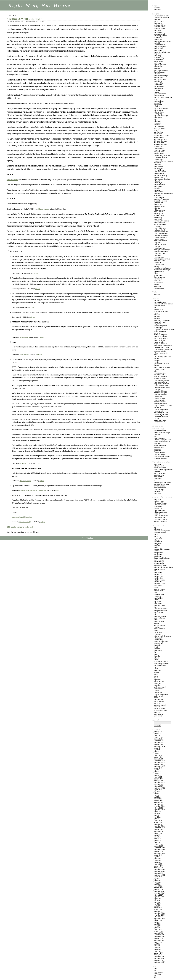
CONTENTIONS (158, 81)
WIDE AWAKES (158, 283)
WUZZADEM (157, 286)
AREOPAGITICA (158, 38)
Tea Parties (157, 683)
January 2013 (158, 781)
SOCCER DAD (157, 514)
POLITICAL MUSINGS (159, 185)
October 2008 (158, 873)
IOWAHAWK (157, 125)
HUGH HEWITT (158, 117)
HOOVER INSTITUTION (160, 340)
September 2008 (159, 875)
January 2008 (158, 890)
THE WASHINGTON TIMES (161, 415)
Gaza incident (158, 598)
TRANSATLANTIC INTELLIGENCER (162, 268)
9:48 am (36, 273)
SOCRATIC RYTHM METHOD (161, 221)
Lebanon (156, 623)
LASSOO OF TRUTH (159, 137)
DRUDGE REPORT (158, 328)
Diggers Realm (158, 88)
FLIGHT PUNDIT (158, 105)
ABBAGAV (157, 19)
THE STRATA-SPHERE (160, 257)
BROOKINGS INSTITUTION (161, 311)
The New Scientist (159, 400)
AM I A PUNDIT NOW (160, 25)
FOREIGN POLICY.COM (160, 331)
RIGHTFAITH (157, 208)
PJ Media (157, 656)
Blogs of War (158, 54)
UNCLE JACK (157, 493)
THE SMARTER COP (159, 254)
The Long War (158, 692)
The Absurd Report (25, 337)
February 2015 (158, 737)
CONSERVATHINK (158, 78)
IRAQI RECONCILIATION (160, 616)
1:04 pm (32, 317)
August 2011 (158, 812)
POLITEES (156, 366)
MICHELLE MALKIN (159, 154)
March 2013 (158, 777)
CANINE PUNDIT (158, 61)
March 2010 (158, 842)
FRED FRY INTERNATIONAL (161, 108)
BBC (155, 308)
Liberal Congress (159, 625)
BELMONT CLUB (158, 49)
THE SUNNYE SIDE (159, 261)
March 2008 (158, 886)
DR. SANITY (157, 90)
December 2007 (159, 891)
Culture (156, 571)
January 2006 (158, 933)
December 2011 (159, 804)
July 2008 (157, 879)
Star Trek (156, 678)
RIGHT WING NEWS (159, 206)
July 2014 (157, 750)
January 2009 (158, 868)
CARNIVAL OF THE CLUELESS (162, 549)
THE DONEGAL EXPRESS (161, 234)
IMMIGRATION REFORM (160, 611)
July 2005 (157, 944)
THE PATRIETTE (158, 243)
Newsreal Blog (158, 640)
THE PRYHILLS (157, 246)
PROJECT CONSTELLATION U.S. (162, 442)
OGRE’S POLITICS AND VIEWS (162, 482)
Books (156, 547)
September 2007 (159, 897)
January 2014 (158, 759)
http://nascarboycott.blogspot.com (22, 517)
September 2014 (159, 746)
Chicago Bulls (158, 555)
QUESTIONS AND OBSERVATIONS (163, 194)
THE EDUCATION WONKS (161, 516)
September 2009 (159, 853)
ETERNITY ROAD (158, 507)
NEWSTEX (157, 362)
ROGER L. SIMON (158, 212)
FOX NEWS (157, 333)
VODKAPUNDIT (158, 279)
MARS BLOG (157, 435)
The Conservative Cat (161, 232)
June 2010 (157, 837)
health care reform (160, 605)
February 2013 (158, 779)
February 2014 (158, 757)
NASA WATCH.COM (159, 438)
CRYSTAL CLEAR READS (160, 468)
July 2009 (157, 857)
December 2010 (159, 826)
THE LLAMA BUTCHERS (160, 237)
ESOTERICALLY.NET (159, 101)
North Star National (160, 172)
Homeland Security (160, 609)
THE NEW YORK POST (160, 402)
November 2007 (159, 893)
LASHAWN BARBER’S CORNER (162, 136)
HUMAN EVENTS (159, 342)
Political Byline (159, 183)
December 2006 (159, 913)
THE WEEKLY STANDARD (161, 416)
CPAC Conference (159, 569)
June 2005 (157, 946)
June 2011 (157, 815)
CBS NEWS (157, 315)
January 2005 (158, 955)
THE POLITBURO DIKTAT (160, 244)
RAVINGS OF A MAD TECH (161, 484)
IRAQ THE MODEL (159, 127)
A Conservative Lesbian (161, 18)
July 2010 (157, 835)
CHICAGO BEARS (159, 553)
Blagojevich (158, 544)
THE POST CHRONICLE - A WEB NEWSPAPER (163, 406)
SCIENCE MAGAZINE (160, 373)
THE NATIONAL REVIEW (160, 395)
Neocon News (158, 166)
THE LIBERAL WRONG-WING (161, 235)
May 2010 (157, 839)
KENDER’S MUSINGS (160, 473)
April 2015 (157, 734)
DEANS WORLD (158, 85)
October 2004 (158, 960)
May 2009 (157, 861)
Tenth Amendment (160, 687)
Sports (156, 676)
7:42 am (38, 463)
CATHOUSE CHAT (159, 67)
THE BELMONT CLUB (159, 230)
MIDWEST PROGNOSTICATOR (162, 156)
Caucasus (157, 551)
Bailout (156, 535)
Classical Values (159, 72)
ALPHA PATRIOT (158, 23)
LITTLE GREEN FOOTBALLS (160, 141)
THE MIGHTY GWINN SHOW (162, 387)
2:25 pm (58, 490)
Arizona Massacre (160, 533)
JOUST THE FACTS (158, 132)
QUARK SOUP (157, 443)
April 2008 (157, 884)
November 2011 (159, 806)
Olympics (157, 649)
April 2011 (157, 819)
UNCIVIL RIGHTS (158, 491)
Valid (157, 974)
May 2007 (157, 904)
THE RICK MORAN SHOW (161, 252)
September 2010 (159, 832)
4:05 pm (43, 522)
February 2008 (158, 888)
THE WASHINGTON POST (161, 413)
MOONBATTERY (158, 479)
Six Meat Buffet (159, 215)
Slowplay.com (158, 217)
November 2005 (159, 937)
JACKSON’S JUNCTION (160, 128)
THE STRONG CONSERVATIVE (162, 259)
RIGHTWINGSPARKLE (159, 210)
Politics (23, 21)
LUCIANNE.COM (158, 147)
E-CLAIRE (156, 92)
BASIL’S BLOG (157, 43)
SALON (156, 371)
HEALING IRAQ (158, 114)
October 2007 (158, 895)
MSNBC (156, 355)
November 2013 (159, 763)
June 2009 (157, 859)
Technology (157, 685)
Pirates (156, 654)
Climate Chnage (159, 564)
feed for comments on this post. (20, 527)
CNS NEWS (157, 319)
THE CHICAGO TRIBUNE (160, 382)
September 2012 (159, 788)
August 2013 (158, 768)
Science (156, 672)
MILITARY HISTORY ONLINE (161, 353)
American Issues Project (162, 531)
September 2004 (159, 962)
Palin (155, 653)
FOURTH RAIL (157, 107)
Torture (156, 698)
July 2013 (157, 770)
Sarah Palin (157, 671)
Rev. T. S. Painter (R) (25, 522)
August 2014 (158, 748)
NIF (154, 481)
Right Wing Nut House (40, 5)
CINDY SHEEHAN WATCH (161, 70)
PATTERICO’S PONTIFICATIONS (162, 179)
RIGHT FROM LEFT (158, 203)
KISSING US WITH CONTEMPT (25, 19)
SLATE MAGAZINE (159, 375)
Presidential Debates (161, 662)
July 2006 (157, 922)
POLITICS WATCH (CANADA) (162, 367)
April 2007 (157, 906)
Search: (156, 720)
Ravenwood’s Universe (161, 199)
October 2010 (158, 830)
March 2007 (158, 908)
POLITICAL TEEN (158, 186)
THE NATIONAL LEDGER (160, 393)
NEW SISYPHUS (158, 168)
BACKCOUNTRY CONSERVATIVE (162, 41)
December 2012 (159, 783)
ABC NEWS (157, 300)
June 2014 (157, 752)
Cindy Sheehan (159, 560)
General (156, 600)
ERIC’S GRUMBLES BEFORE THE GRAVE (163, 98)
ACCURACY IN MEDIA (160, 302)
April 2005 (157, 949)
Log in (156, 968)
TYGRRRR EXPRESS (159, 272)
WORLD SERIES (158, 716)
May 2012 (157, 795)
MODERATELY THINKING (160, 157)
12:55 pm (33, 307)
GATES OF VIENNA (159, 112)
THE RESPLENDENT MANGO (162, 250)
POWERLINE (157, 188)
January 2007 (158, 911)
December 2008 (159, 870)
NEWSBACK (157, 358)
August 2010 (158, 833)
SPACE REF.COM (159, 447)
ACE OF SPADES (159, 21)
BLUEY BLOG (157, 56)
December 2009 (159, 848)
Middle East (158, 633)
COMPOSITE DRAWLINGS (161, 76)
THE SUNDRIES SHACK (160, 519)
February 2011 (158, 822)
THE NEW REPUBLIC (159, 398)
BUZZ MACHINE (158, 59)
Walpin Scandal (159, 701)
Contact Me (157, 10)
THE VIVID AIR (158, 263)
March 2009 (158, 864)
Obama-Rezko (158, 643)
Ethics (156, 587)
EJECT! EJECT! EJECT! (160, 94)
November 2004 (159, 959)
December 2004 (159, 957)
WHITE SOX (157, 707)
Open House (158, 651)
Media (18, 21)
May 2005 (157, 948)
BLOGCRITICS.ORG (158, 309)
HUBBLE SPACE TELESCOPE (162, 433)
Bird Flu (156, 536)
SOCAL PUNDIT (158, 219)
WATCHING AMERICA (160, 420)
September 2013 (159, 766)
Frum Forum (157, 596)
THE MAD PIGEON (159, 239)
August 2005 (158, 942)
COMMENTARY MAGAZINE (162, 320)
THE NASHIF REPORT (159, 490)
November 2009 (159, 850)
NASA (155, 436)
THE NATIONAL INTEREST (161, 391)
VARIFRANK (157, 274)
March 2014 (158, 755)
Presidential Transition (161, 663)
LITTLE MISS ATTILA (159, 143)
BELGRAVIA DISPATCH (160, 47)
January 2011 (158, 824)
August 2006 (158, 920)
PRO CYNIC (157, 190)
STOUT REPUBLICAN (159, 223)
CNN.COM (157, 317)
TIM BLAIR (156, 266)
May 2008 (157, 882)
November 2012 (159, 784)
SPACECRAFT (157, 451)
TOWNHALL (157, 418)
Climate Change (159, 562)
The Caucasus (158, 689)
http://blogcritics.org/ (161, 116)
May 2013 (157, 774)
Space (156, 674)
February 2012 (158, 801)
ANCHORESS (157, 30)
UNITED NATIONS (159, 700)
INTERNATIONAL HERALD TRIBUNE (163, 346)
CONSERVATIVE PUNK (160, 322)
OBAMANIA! (157, 645)
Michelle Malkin (12, 180)
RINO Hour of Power (160, 665)
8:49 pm (41, 337)
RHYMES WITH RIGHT (160, 510)
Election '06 (158, 582)
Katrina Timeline (159, 622)
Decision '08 (158, 574)
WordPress (157, 294)
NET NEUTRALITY (158, 638)
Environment (158, 585)
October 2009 (158, 852)
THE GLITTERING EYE (159, 517)
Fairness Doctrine (159, 589)
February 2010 (158, 844)
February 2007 (158, 910)
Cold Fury (157, 74)
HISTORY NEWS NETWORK (161, 338)
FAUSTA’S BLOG (158, 103)
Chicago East (158, 556)
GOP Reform (157, 602)
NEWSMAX (157, 360)
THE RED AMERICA (159, 248)
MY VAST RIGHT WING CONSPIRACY (164, 161)
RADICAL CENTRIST (159, 197)
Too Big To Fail (158, 696)
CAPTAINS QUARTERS (160, 65)
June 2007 (157, 902)
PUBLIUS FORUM (158, 192)
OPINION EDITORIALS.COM (161, 364)
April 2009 (157, 862)
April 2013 (157, 775)
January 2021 (158, 732)
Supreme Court (159, 681)
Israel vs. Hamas (159, 618)
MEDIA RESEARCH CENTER (161, 347)
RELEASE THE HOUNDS (160, 201)
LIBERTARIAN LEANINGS (160, 139)
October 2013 (158, 764)
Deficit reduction (159, 580)
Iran (155, 614)
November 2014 (159, 743)
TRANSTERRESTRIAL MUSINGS (162, 270)
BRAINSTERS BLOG (159, 58)
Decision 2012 (158, 578)
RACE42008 (157, 195)
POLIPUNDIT (157, 181)
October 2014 (158, 744)
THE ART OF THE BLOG (160, 228)
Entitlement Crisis (159, 584)
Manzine (157, 627)
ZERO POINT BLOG (159, 288)
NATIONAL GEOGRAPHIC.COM (162, 357)
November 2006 (159, 915)
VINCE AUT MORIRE (159, 277)
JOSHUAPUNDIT (158, 508)
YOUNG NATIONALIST (160, 422)
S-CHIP (156, 669)
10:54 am (38, 289)
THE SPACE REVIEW (160, 454)
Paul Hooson (23, 463)
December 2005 (159, 935)
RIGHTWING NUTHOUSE (160, 512)
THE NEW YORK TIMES (160, 404)
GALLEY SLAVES (158, 110)
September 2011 (159, 810)
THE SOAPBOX (158, 255)
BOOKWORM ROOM (159, 501)
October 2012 (158, 786)
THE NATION (157, 389)
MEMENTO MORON (159, 150)
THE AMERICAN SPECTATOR (162, 380)
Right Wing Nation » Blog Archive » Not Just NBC (33, 490)
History (156, 607)
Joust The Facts (24, 354)
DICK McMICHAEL (159, 87)
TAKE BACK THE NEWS (160, 377)
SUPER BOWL (157, 680)
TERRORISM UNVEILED (160, 224)
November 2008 (159, 872)
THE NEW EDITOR (159, 396)
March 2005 (158, 951)
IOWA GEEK (157, 471)
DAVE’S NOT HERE (159, 83)
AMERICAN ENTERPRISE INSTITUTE (164, 304)
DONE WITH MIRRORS (160, 505)
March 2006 (158, 930)
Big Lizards (157, 499)
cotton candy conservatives (163, 567)
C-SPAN (156, 313)
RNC (155, 667)
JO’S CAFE (157, 130)
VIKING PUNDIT (158, 275)
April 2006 (157, 928)
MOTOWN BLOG (158, 159)
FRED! (155, 593)
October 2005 (158, 939)
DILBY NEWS (157, 324)
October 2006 (158, 917)
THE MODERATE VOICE (160, 241)
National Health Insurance (162, 636)
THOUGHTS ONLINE (159, 264)
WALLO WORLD (157, 281)
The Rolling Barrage (25, 481)
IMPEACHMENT (158, 613)
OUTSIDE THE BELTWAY (160, 176)
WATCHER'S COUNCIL (160, 705)
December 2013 (159, 761)
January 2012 (158, 802)
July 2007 (157, 900)
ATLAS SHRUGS (158, 39)
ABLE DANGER (158, 529)
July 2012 (157, 792)
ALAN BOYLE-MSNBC (160, 431)
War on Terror (158, 703)
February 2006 (158, 931)
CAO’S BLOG (157, 63)
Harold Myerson (44, 209)
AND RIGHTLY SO (158, 32)
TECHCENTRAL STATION (160, 378)
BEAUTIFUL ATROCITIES (160, 45)
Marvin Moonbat (159, 629)
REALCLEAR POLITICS (159, 369)
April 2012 (157, 797)
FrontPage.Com (159, 594)
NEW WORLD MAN (159, 170)
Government (158, 603)
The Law (156, 691)
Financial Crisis (159, 591)
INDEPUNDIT (157, 121)
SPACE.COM (157, 449)
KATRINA (156, 620)
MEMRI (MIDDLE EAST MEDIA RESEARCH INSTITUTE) (163, 350)
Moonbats (157, 634)
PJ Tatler (156, 658)
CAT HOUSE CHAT (159, 466)
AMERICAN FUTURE (159, 27)
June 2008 (157, 881)
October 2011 (158, 808)
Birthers (156, 540)
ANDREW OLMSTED (159, 34)
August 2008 (158, 877)
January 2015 (158, 739)
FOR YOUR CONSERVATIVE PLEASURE (164, 329)
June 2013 (157, 772)
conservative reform (161, 565)
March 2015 (158, 735)
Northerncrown (159, 174)
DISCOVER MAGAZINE (160, 326)
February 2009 (158, 866)
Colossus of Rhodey (160, 503)
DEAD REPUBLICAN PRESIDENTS (163, 470)
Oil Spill (156, 647)
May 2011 (157, 817)
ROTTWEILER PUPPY (159, 486)
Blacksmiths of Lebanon (162, 52)
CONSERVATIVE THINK (160, 79)
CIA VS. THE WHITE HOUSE (162, 558)
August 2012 (158, 790)
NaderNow (157, 165)
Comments (159, 972)
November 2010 (159, 828)
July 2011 (157, 813)
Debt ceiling (158, 573)
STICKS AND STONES (160, 488)
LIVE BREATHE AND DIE (161, 145)
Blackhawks (158, 542)
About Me (157, 8)
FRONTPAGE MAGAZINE (161, 335)
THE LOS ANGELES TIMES (161, 386)
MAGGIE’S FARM (159, 148)
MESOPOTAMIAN (159, 152)
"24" (155, 527)
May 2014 (157, 754)
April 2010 (157, 841)
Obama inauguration (161, 642)
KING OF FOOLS (158, 134)
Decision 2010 (158, 576)
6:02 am (40, 354)
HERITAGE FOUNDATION (160, 337)
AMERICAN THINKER (159, 29)
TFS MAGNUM (158, 226)
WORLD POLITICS (158, 714)
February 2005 (158, 953)
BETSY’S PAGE (158, 50)
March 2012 (158, 799)
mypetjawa (157, 163)
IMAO (155, 119)
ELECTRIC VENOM (159, 96)
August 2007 (158, 899)
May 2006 (157, 926)
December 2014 (159, 741)
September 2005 (159, 940)
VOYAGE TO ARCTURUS (160, 458)
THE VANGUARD (158, 411)
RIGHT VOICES (158, 204)
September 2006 (159, 919)
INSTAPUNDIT (157, 123)
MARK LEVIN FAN (159, 477)
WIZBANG (157, 284)
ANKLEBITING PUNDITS (160, 36)
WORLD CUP (157, 712)
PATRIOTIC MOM (158, 177)
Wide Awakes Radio (160, 711)
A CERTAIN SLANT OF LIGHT (161, 16)
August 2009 (158, 855)
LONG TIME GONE (159, 475)
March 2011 (158, 821)
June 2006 (157, 924)
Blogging (157, 545)
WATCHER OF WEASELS (160, 521)
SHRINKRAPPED (158, 214)
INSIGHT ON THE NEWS (160, 344)
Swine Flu (159, 538)
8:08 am (42, 481)
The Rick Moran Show (161, 694)
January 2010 (158, 846)
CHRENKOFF (157, 69)
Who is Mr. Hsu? (159, 709)
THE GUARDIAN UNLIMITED (161, 384)
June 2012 (157, 793)
